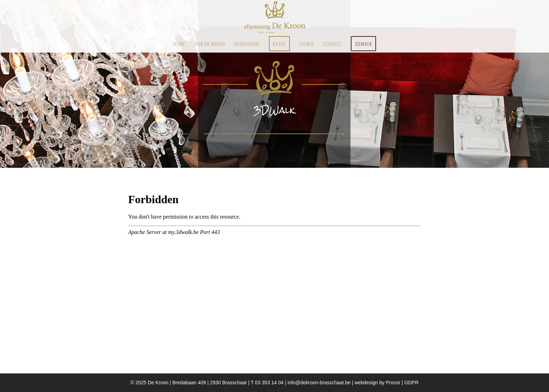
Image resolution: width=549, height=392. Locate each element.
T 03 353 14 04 (267, 383)
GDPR (411, 383)
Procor (393, 383)
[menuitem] (179, 44)
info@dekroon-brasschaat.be (320, 383)
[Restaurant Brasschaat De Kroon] (274, 18)
